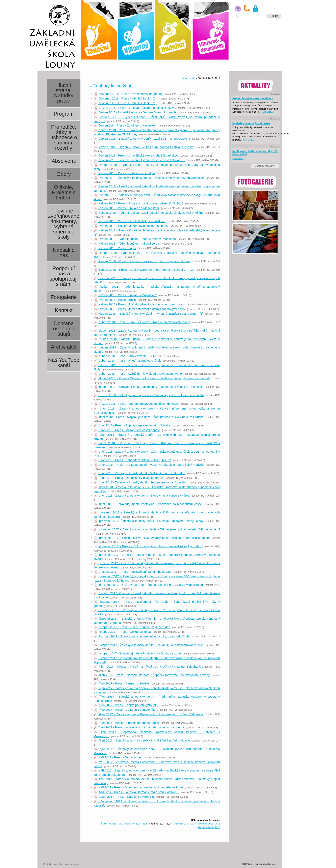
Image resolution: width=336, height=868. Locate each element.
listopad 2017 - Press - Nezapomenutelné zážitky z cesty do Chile (142, 636)
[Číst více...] (268, 112)
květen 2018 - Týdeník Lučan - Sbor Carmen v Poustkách (135, 239)
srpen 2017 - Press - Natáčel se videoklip (124, 797)
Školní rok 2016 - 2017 (185, 824)
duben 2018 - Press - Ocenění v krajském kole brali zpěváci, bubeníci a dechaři (152, 378)
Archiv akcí (64, 347)
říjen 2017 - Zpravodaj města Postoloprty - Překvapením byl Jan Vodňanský (149, 714)
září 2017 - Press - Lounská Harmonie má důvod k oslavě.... (137, 792)
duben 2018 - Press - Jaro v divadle (120, 356)
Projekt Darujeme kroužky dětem (253, 98)
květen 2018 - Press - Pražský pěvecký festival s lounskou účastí (140, 304)
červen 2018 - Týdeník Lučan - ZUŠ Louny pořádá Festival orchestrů (144, 147)
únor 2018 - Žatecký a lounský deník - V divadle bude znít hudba (140, 473)
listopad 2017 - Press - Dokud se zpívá (122, 632)
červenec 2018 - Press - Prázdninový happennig (129, 94)
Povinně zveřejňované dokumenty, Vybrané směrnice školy (64, 224)
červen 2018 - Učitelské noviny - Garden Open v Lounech (135, 112)
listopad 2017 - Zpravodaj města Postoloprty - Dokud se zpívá (138, 653)
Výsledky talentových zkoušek (251, 123)
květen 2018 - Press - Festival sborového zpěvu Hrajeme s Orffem (142, 261)
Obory (64, 174)
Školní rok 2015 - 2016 (209, 824)
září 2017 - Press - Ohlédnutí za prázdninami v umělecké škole (139, 787)
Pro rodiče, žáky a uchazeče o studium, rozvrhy (64, 137)
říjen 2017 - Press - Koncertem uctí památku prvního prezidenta (139, 727)
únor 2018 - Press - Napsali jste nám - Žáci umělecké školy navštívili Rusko (149, 417)
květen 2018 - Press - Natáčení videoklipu (124, 173)
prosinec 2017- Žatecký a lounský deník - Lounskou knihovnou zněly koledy (149, 521)
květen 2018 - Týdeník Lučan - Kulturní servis (127, 243)
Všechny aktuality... (265, 166)
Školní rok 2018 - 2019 (136, 824)
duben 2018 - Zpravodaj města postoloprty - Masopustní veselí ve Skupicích (149, 387)
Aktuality (58, 864)
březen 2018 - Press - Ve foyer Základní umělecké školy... (135, 108)
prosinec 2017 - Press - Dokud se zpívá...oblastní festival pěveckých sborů (149, 546)
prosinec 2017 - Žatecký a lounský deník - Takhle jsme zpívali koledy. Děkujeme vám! (157, 529)
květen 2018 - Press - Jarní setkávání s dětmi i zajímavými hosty (140, 309)
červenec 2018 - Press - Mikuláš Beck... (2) (125, 98)
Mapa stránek (71, 864)
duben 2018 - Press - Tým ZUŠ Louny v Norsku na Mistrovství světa (142, 322)
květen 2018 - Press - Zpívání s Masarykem (126, 295)
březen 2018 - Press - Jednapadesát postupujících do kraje (136, 404)
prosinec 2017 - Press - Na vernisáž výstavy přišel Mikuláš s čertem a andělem (152, 538)
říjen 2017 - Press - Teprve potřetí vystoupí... (126, 705)
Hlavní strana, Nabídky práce (64, 93)
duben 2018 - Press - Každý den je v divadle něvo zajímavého (138, 374)
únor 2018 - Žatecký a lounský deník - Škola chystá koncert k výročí (142, 495)
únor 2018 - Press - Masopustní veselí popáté (127, 430)
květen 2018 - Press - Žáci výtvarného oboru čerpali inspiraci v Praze (144, 270)
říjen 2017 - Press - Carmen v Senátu (122, 683)
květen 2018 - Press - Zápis (115, 248)
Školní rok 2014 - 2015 (209, 827)
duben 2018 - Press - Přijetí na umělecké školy (128, 360)
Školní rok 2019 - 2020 (112, 824)
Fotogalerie (64, 297)
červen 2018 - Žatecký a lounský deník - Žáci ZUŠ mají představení (142, 138)
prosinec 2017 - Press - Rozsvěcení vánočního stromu (133, 572)
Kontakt (64, 310)
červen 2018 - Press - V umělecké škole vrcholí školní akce (136, 155)
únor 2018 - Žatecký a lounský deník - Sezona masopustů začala (140, 482)
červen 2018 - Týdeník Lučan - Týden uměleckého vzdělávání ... (139, 160)
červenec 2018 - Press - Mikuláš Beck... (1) (125, 103)
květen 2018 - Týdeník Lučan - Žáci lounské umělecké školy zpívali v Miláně (149, 213)
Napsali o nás (64, 253)
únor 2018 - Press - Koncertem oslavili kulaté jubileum (133, 460)
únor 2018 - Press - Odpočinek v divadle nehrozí (129, 478)
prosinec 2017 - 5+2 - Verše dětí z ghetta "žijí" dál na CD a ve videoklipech (148, 585)
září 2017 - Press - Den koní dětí (118, 757)
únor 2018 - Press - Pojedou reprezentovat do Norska (132, 425)
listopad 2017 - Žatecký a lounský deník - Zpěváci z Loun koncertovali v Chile (149, 645)
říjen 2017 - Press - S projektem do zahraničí (126, 723)
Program (64, 114)
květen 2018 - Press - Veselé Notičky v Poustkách (130, 221)
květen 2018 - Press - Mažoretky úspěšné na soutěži (132, 226)
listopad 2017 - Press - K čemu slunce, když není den (132, 627)
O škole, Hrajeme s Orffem (64, 192)
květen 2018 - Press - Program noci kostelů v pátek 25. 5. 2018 (139, 203)
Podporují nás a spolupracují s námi (64, 276)
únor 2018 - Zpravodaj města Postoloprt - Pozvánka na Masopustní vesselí (149, 504)
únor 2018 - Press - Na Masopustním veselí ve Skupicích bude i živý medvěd (149, 465)
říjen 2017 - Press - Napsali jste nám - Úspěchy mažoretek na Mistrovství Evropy (152, 675)
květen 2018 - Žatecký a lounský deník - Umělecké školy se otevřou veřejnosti (149, 178)
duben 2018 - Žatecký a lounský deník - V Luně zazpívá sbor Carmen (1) (149, 314)
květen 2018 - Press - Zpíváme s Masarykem (127, 208)
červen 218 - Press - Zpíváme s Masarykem (126, 125)
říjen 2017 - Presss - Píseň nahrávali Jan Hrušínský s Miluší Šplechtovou (149, 666)
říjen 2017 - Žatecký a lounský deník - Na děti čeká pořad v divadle (142, 740)
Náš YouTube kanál (64, 363)
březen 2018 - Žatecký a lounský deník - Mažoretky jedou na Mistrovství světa (149, 395)
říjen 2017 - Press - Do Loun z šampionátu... (126, 710)
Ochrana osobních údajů (64, 329)
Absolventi (64, 161)
